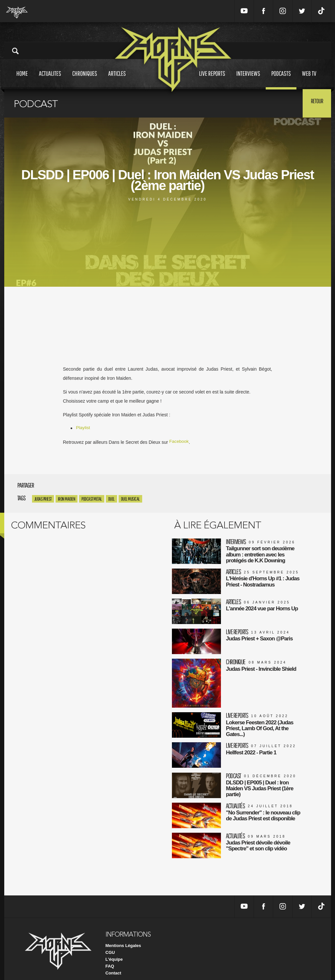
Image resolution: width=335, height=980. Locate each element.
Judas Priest (43, 499)
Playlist (83, 428)
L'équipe (114, 950)
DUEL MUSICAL (130, 499)
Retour (315, 103)
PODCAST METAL (92, 499)
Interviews (248, 80)
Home (22, 80)
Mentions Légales (123, 936)
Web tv (309, 80)
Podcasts (281, 80)
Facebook (179, 442)
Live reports (212, 80)
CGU (110, 943)
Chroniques (85, 80)
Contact (113, 964)
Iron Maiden (67, 499)
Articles (117, 80)
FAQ (110, 957)
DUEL (111, 499)
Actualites (50, 80)
